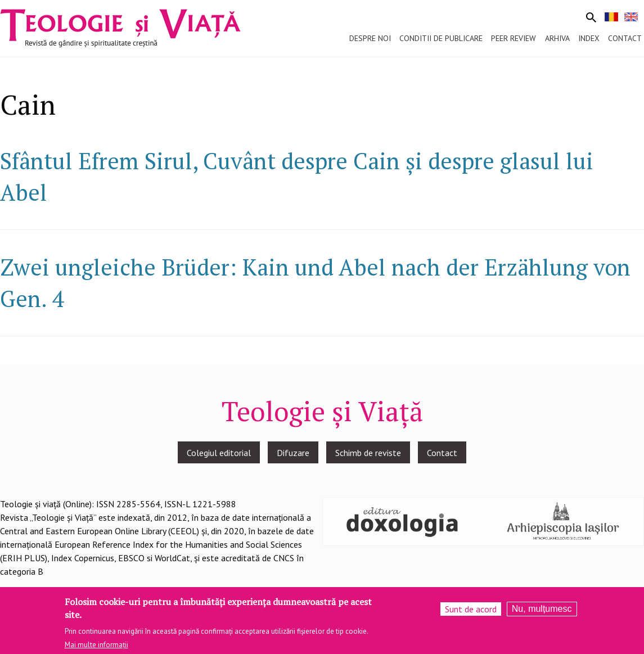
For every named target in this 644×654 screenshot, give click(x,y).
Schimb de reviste (368, 453)
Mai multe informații (96, 646)
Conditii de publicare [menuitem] (441, 38)
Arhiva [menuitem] (557, 38)
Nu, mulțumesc (542, 610)
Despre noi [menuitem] (370, 38)
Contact (442, 453)
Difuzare (293, 453)
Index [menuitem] (589, 38)
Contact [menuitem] (625, 38)
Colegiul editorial (219, 453)
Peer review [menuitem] (514, 38)
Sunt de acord (471, 610)
